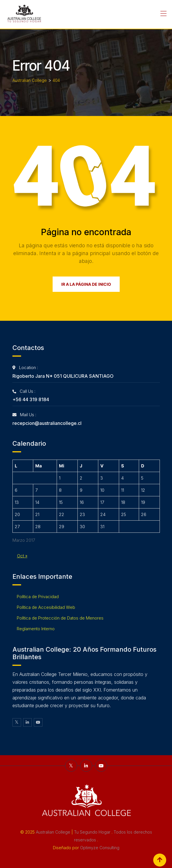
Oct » (22, 556)
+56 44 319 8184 (31, 399)
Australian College (54, 832)
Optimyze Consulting (100, 848)
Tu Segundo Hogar (93, 832)
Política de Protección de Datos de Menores (60, 618)
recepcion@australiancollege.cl (47, 423)
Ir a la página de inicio (86, 284)
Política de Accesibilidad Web (46, 607)
